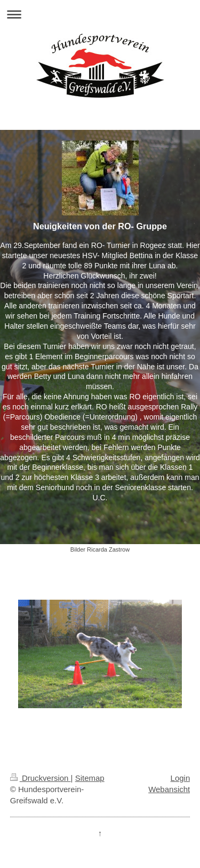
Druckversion (41, 778)
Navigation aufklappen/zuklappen (100, 14)
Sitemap (90, 778)
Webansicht (169, 789)
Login (181, 778)
